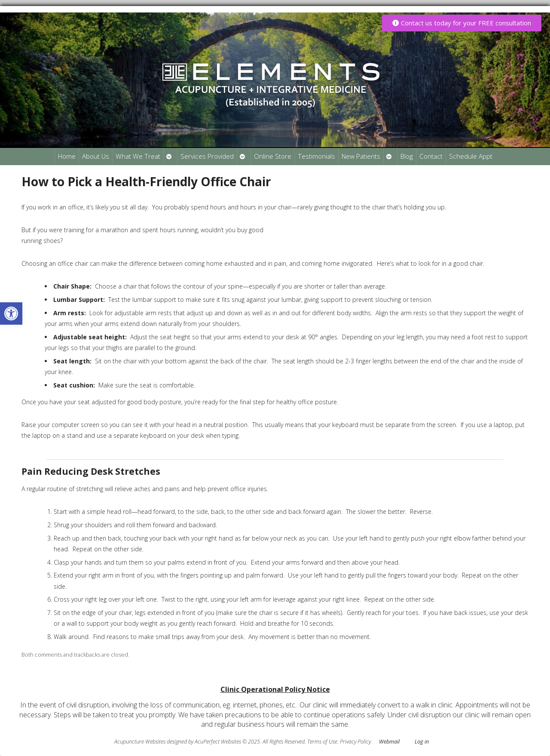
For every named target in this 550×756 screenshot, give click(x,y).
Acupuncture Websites (140, 742)
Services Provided (207, 156)
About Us (96, 156)
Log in (422, 742)
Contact (431, 156)
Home (67, 156)
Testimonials (316, 156)
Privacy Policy (355, 742)
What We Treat (138, 156)
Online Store (273, 156)
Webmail (389, 742)
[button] (11, 313)
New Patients (361, 156)
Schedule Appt (471, 156)
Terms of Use (322, 742)
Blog (407, 156)
